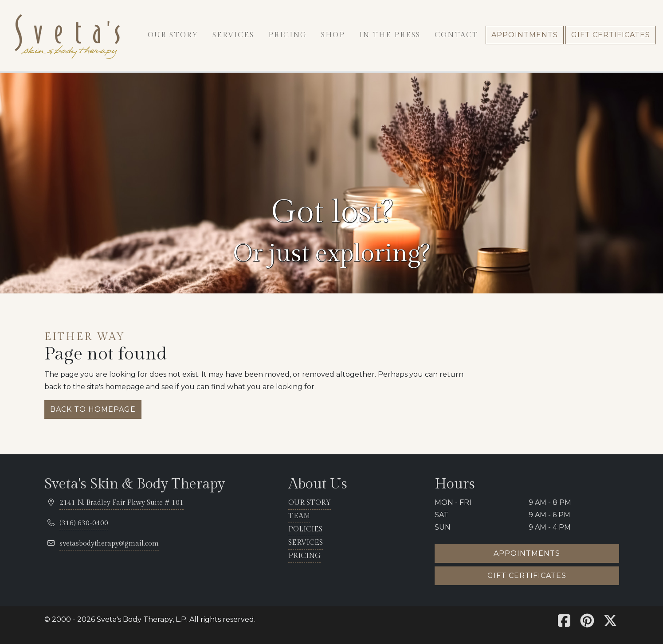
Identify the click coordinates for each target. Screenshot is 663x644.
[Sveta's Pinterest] (587, 623)
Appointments (527, 553)
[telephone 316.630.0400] (84, 524)
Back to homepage (93, 409)
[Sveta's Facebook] (564, 623)
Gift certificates (527, 576)
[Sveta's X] (610, 623)
